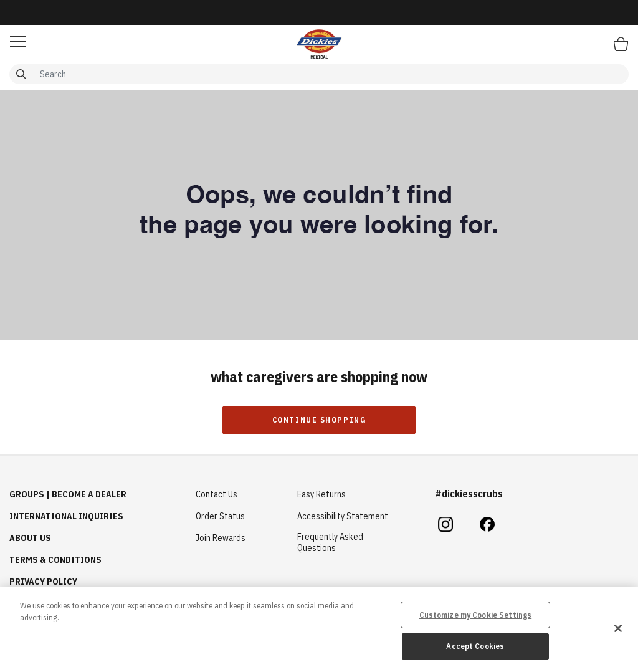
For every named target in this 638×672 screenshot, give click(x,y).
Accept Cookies (475, 646)
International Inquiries (66, 516)
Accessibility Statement (343, 516)
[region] (319, 630)
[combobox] (319, 74)
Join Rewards (221, 538)
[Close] (618, 628)
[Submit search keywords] (21, 74)
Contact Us (217, 494)
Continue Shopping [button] (319, 420)
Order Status (220, 516)
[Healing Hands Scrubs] (319, 44)
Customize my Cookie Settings (476, 615)
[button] (18, 42)
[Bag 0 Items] (621, 44)
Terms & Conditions (55, 560)
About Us (30, 538)
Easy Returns (321, 494)
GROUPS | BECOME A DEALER (68, 494)
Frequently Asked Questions (330, 542)
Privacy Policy (43, 582)
